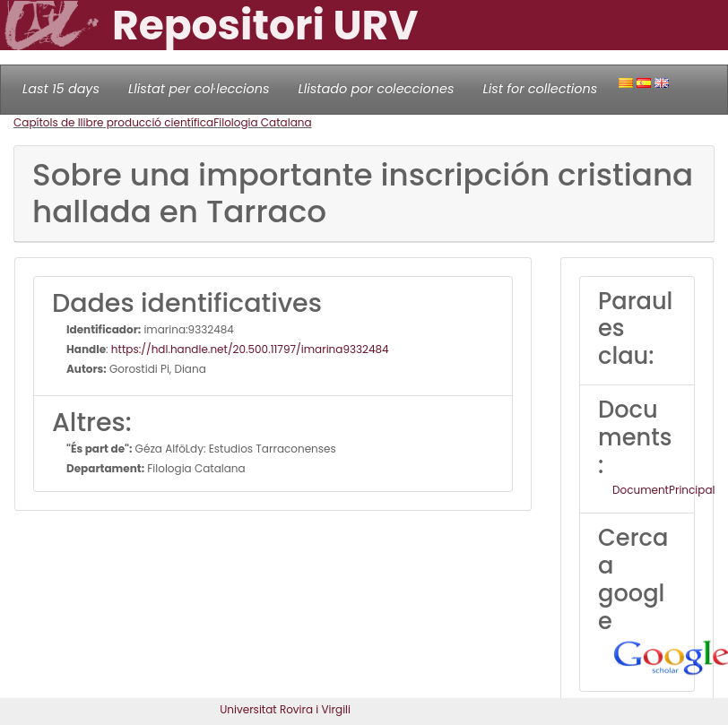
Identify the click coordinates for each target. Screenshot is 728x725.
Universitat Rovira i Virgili (285, 709)
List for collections (540, 89)
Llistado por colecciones (377, 89)
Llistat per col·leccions (199, 89)
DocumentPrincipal (663, 490)
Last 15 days (61, 89)
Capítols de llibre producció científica (113, 122)
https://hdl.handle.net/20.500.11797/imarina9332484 (250, 349)
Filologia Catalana (262, 122)
